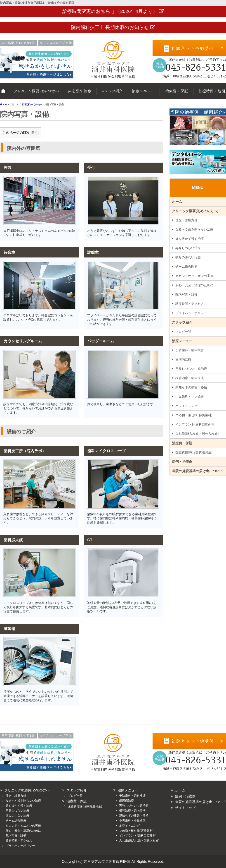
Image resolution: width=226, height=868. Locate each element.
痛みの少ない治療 (188, 257)
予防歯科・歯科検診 (190, 350)
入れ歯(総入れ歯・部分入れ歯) (197, 434)
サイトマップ (185, 808)
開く (35, 133)
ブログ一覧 (183, 332)
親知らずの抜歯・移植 (191, 387)
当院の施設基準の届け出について (197, 471)
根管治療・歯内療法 (190, 378)
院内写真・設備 (186, 294)
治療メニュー (143, 94)
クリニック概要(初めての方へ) (36, 94)
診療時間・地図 (210, 94)
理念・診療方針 (186, 220)
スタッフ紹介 (111, 94)
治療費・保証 (176, 94)
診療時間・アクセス (190, 304)
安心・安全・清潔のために (194, 285)
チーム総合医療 (186, 267)
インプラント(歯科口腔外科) (195, 424)
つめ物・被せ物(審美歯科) (194, 415)
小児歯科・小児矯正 (190, 397)
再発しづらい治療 (188, 248)
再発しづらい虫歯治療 (191, 369)
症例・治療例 (182, 462)
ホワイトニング (186, 406)
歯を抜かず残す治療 (79, 94)
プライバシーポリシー (191, 313)
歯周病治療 (183, 359)
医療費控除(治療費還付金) (194, 452)
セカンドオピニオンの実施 (194, 276)
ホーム (5, 94)
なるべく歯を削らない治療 (194, 229)
